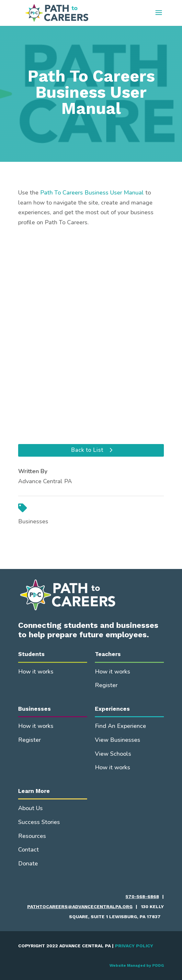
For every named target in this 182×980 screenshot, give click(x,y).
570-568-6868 (142, 896)
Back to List (87, 450)
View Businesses (118, 740)
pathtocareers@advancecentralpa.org (80, 907)
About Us (30, 808)
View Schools (113, 754)
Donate (28, 863)
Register (106, 685)
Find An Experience (120, 726)
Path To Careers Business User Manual (92, 193)
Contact (28, 850)
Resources (32, 836)
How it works (36, 672)
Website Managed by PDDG (137, 965)
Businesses (33, 521)
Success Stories (39, 822)
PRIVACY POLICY (134, 946)
